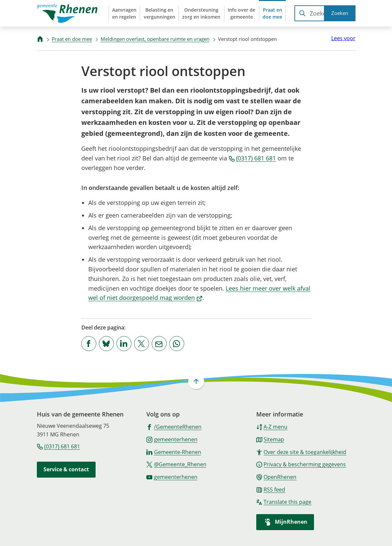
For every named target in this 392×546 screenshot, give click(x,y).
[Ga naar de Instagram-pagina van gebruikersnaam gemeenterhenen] (172, 439)
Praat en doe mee (72, 39)
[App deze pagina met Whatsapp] (177, 344)
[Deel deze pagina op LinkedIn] (124, 344)
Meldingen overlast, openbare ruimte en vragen (155, 39)
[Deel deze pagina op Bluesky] (106, 344)
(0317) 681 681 (252, 158)
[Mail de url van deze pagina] (159, 344)
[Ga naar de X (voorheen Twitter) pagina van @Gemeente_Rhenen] (176, 464)
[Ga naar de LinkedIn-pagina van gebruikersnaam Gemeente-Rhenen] (174, 452)
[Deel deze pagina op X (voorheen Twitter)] (142, 344)
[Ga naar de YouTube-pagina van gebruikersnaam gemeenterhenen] (172, 477)
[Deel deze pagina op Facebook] (89, 344)
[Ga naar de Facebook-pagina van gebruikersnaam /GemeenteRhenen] (174, 426)
